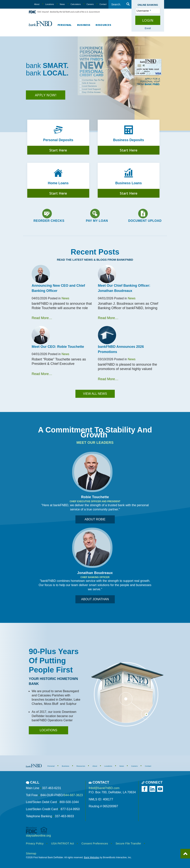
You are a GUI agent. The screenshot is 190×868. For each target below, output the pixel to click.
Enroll (148, 28)
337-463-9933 (64, 816)
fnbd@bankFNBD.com (104, 788)
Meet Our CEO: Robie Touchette (58, 347)
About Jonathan (95, 599)
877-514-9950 (70, 809)
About (37, 4)
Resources (103, 25)
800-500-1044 (69, 802)
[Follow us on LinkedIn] (153, 789)
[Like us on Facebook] (145, 789)
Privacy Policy (35, 843)
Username (137, 11)
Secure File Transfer (128, 843)
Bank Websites (92, 857)
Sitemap (31, 853)
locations (48, 730)
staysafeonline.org (38, 836)
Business (84, 25)
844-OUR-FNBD (52, 795)
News (62, 4)
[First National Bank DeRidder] (40, 23)
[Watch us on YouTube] (161, 789)
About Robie (95, 519)
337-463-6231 (52, 788)
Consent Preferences (95, 843)
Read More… (42, 318)
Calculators (76, 4)
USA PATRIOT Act (62, 843)
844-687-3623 (73, 795)
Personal (65, 25)
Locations (50, 4)
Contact (103, 4)
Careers (90, 4)
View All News (95, 394)
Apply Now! (46, 95)
